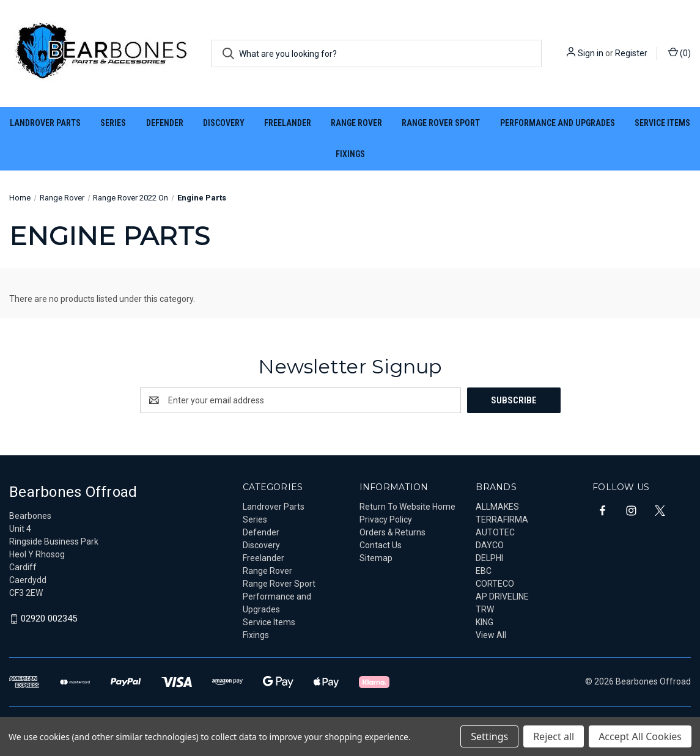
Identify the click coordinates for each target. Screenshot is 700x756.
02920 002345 (49, 619)
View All (491, 635)
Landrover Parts (45, 123)
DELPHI (489, 558)
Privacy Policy (386, 519)
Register (631, 53)
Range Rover (356, 123)
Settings (489, 736)
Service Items (662, 123)
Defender (165, 123)
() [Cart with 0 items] (680, 53)
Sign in (591, 53)
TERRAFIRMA (502, 519)
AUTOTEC (495, 532)
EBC (484, 571)
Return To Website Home (407, 507)
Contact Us (381, 545)
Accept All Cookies (640, 736)
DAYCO (490, 545)
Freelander (288, 123)
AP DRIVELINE (502, 596)
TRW (485, 609)
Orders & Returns (392, 532)
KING (484, 622)
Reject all (554, 736)
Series (113, 123)
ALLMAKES (497, 507)
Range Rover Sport (441, 123)
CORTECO (495, 584)
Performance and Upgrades (558, 123)
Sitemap (376, 558)
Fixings (350, 154)
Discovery (224, 123)
